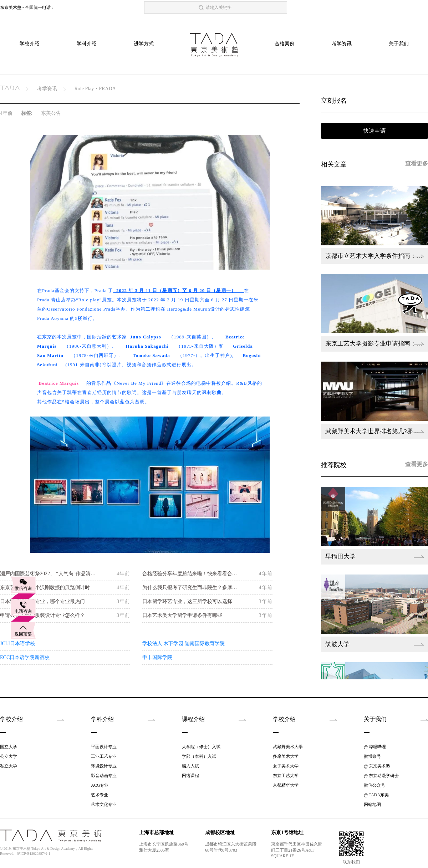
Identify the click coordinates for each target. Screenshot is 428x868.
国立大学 (9, 747)
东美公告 (51, 113)
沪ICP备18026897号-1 (34, 854)
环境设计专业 (104, 766)
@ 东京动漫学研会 (381, 776)
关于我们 (399, 44)
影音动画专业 (104, 776)
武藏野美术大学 (288, 747)
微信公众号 (374, 785)
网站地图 (372, 805)
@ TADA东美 (376, 795)
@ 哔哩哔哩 (375, 747)
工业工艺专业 (104, 756)
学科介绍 (87, 44)
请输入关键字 (219, 7)
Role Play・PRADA (95, 89)
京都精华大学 (286, 785)
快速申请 (374, 131)
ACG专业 (100, 785)
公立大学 (9, 756)
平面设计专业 (104, 747)
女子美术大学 (286, 766)
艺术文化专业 (104, 805)
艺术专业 (100, 795)
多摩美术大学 (286, 756)
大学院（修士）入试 (201, 747)
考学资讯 (342, 44)
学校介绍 (30, 44)
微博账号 (372, 756)
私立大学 (9, 766)
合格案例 (285, 44)
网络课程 (190, 776)
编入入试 (190, 766)
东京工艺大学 (286, 776)
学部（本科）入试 (199, 756)
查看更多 (417, 164)
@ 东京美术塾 (377, 766)
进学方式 (144, 44)
